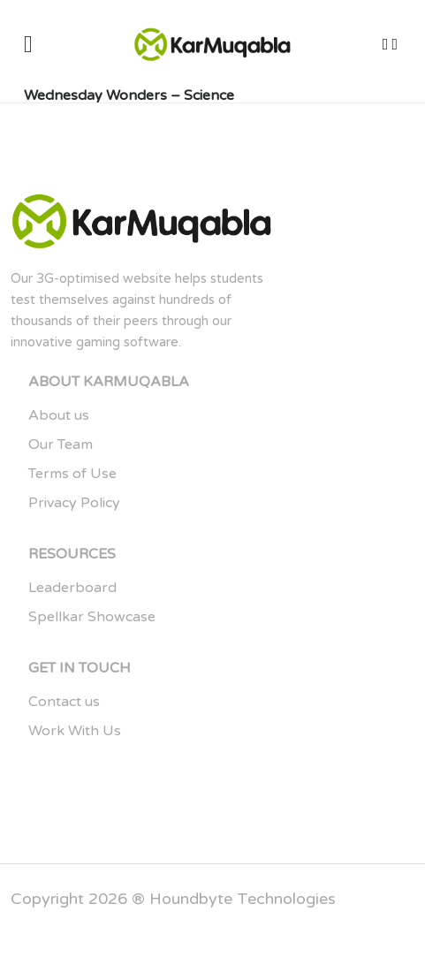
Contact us (64, 702)
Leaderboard (72, 588)
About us (59, 415)
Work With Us (75, 731)
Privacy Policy (74, 503)
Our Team (61, 444)
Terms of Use (72, 474)
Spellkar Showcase (92, 617)
